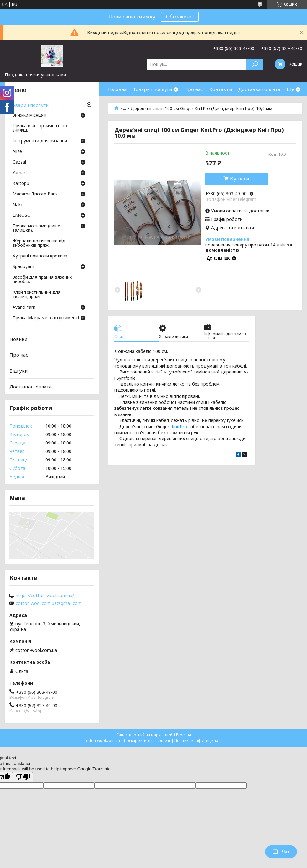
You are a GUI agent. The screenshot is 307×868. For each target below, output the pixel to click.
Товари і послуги (152, 89)
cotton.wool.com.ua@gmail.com (49, 603)
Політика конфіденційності (199, 741)
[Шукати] (255, 64)
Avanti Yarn (24, 307)
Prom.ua (184, 735)
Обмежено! (180, 17)
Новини (18, 339)
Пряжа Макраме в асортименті (46, 318)
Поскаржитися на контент (147, 741)
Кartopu (21, 184)
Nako (18, 205)
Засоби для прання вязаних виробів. (42, 280)
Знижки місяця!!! (29, 115)
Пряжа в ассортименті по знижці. (40, 128)
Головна (117, 89)
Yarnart (20, 173)
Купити (240, 179)
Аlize (17, 152)
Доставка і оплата (259, 89)
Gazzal (19, 162)
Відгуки (18, 371)
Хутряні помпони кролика (40, 256)
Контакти (221, 89)
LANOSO (22, 216)
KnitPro (179, 426)
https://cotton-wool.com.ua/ (45, 596)
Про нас (194, 89)
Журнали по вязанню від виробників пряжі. (39, 243)
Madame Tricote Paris (35, 194)
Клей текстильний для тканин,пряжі (36, 295)
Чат (281, 852)
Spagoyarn (23, 267)
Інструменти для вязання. (40, 141)
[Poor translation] (23, 777)
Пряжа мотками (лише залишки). (36, 228)
